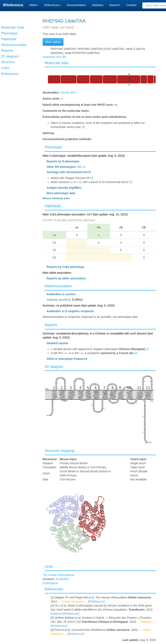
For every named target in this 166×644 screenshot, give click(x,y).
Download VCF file (54, 57)
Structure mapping (60, 451)
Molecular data (57, 63)
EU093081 (62, 579)
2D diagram (54, 367)
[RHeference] (96, 601)
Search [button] (115, 5)
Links (49, 566)
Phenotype (53, 147)
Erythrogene (50, 583)
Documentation (76, 5)
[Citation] (56, 614)
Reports (51, 325)
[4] (84, 127)
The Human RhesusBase (58, 575)
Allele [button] (34, 5)
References (54, 589)
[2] (92, 178)
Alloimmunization (58, 286)
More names (53, 42)
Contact (131, 5)
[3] (131, 182)
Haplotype (53, 206)
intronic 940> (68, 93)
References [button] (53, 5)
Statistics (98, 5)
